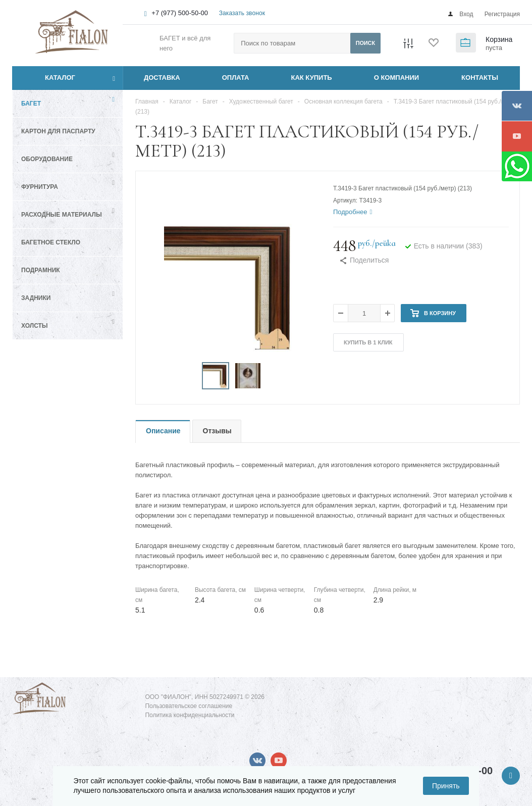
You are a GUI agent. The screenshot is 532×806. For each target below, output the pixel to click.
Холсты (35, 326)
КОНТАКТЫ (480, 78)
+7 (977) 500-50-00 (180, 13)
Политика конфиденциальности (190, 715)
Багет (31, 104)
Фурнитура (40, 187)
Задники (36, 298)
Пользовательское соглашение (189, 706)
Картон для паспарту (58, 131)
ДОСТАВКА (162, 78)
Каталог (49, 78)
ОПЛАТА (236, 78)
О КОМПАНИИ (396, 78)
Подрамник (41, 270)
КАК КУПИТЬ (312, 78)
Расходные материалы (62, 215)
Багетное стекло (51, 242)
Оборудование (47, 159)
